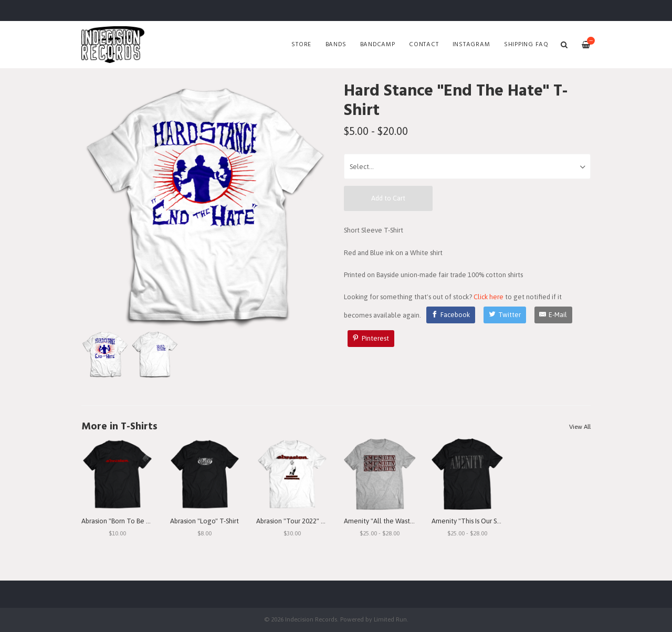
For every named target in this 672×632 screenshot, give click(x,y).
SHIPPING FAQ (526, 45)
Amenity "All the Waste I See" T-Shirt (399, 521)
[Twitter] (505, 315)
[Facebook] (451, 315)
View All (580, 427)
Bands (336, 45)
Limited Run (390, 619)
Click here (489, 297)
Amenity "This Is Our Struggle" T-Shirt (487, 521)
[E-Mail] (554, 315)
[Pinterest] (371, 339)
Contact (424, 45)
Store (301, 45)
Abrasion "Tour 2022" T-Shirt (298, 521)
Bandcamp (378, 45)
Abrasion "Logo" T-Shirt (204, 521)
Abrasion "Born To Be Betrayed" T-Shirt (139, 521)
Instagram (471, 45)
